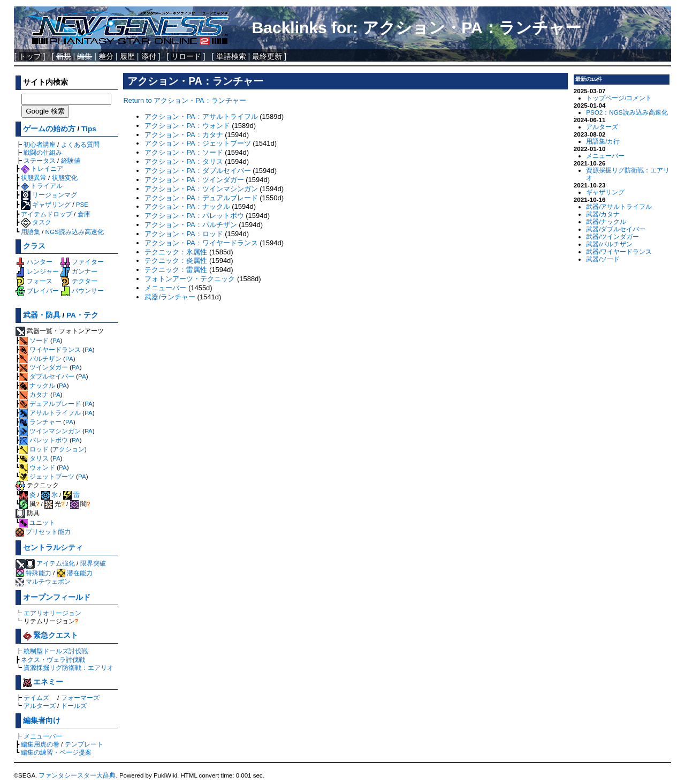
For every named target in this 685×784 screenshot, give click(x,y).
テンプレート (84, 744)
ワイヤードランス (50, 349)
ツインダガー (44, 367)
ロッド (34, 449)
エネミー (43, 682)
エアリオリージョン (52, 613)
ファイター (82, 262)
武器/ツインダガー (612, 236)
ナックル (37, 385)
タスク (36, 222)
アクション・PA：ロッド (184, 234)
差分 (106, 56)
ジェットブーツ (47, 476)
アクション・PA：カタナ (184, 135)
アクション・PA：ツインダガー (194, 180)
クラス (34, 246)
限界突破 (93, 563)
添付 (149, 56)
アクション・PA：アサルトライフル (201, 116)
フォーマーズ (80, 698)
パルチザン (40, 359)
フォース (34, 281)
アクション (68, 449)
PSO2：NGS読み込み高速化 (627, 112)
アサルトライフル (50, 413)
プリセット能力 (43, 532)
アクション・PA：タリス (184, 161)
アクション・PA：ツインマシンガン (201, 189)
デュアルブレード (50, 404)
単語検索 (231, 56)
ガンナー (79, 271)
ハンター (34, 262)
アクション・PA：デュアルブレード (201, 198)
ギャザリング (46, 204)
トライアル (42, 186)
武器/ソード (603, 259)
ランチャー (40, 422)
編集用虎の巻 (40, 744)
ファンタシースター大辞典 (77, 775)
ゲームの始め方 (49, 129)
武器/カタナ (603, 214)
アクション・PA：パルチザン (191, 225)
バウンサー (82, 291)
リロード (186, 56)
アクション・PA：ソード (184, 152)
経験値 (71, 160)
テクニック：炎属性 (176, 261)
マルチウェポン (43, 581)
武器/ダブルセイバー (616, 229)
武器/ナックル (606, 221)
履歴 (127, 56)
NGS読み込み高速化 (75, 232)
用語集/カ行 (603, 141)
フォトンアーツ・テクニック (190, 279)
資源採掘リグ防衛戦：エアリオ (68, 668)
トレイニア (42, 168)
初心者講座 (40, 144)
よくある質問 (80, 144)
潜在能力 (75, 573)
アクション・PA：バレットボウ (194, 216)
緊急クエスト (51, 635)
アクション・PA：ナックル (187, 206)
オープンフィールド (57, 597)
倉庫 (84, 214)
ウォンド (37, 467)
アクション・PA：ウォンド (187, 126)
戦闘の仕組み (43, 152)
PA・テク (82, 315)
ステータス (40, 160)
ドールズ (74, 706)
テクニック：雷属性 (176, 270)
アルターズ (40, 706)
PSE (82, 204)
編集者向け (42, 721)
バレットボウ (44, 440)
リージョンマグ (49, 195)
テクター (79, 281)
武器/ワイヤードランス (619, 251)
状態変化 (65, 178)
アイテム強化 (56, 563)
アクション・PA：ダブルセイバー (197, 171)
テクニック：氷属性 (176, 252)
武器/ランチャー (170, 297)
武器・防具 (42, 315)
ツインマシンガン (50, 431)
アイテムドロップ (47, 214)
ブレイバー (37, 291)
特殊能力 (33, 573)
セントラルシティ (53, 548)
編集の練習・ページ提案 (56, 752)
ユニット (37, 522)
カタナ (34, 394)
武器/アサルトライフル (619, 206)
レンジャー (37, 271)
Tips (89, 129)
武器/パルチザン (609, 244)
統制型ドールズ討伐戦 (56, 651)
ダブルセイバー (47, 376)
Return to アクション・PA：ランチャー (184, 100)
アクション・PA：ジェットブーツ (197, 143)
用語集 (31, 232)
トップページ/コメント (619, 98)
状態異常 (34, 178)
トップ (30, 56)
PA (56, 340)
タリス (34, 458)
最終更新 (267, 56)
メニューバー (43, 736)
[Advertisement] (345, 380)
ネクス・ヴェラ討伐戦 (53, 659)
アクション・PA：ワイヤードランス (201, 243)
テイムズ (36, 698)
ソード (34, 340)
